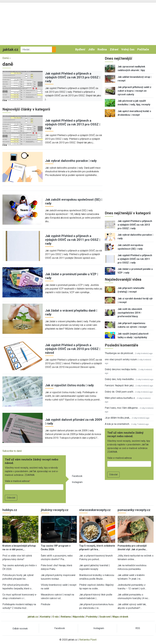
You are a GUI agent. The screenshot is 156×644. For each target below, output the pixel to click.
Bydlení (80, 49)
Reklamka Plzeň (88, 640)
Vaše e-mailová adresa (17, 481)
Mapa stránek (120, 617)
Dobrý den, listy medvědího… (120, 379)
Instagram (77, 482)
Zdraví (114, 49)
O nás (56, 617)
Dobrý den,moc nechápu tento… (121, 369)
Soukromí (105, 617)
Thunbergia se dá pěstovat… (120, 353)
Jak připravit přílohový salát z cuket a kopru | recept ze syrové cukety (134, 91)
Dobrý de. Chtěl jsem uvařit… (120, 392)
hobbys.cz (10, 510)
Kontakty (45, 617)
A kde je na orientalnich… (118, 424)
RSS (138, 628)
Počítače (143, 49)
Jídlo (91, 49)
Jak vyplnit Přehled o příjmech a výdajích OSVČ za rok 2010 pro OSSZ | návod (73, 349)
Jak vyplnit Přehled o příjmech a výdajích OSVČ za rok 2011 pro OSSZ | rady (73, 240)
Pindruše (46, 604)
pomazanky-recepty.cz (134, 510)
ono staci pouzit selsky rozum (121, 359)
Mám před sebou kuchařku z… (121, 398)
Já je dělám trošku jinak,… (118, 418)
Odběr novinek (20, 629)
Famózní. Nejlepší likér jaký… (120, 385)
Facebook (77, 476)
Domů (6, 58)
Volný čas (128, 49)
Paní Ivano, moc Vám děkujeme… (122, 408)
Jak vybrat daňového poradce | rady (71, 161)
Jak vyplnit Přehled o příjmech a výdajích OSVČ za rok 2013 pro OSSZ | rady (73, 77)
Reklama (66, 617)
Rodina (102, 49)
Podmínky (92, 617)
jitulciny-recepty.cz (55, 510)
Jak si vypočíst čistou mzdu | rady (69, 385)
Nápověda (78, 617)
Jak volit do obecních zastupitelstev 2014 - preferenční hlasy (130, 313)
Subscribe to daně (12, 451)
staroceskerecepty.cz (95, 510)
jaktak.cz (33, 617)
